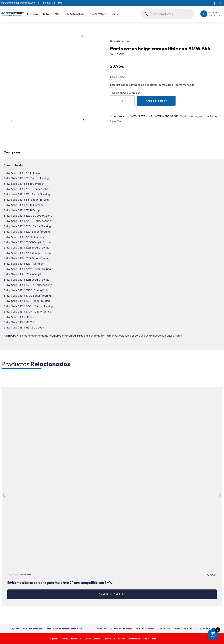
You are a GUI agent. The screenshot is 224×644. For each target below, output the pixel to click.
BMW (46, 14)
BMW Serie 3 (145, 116)
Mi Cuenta (213, 12)
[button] (4, 495)
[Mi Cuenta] (204, 14)
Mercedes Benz (75, 14)
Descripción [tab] (12, 152)
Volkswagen (98, 14)
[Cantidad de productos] (122, 101)
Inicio (113, 116)
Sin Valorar (26, 575)
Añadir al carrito (156, 101)
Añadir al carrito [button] (112, 594)
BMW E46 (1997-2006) (167, 116)
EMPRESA (33, 14)
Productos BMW (127, 116)
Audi (57, 14)
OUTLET (116, 14)
